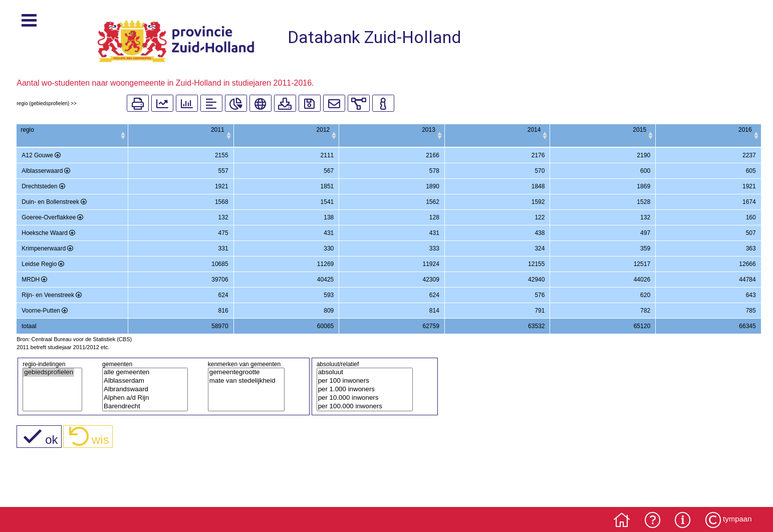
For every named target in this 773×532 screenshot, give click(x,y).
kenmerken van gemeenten (244, 364)
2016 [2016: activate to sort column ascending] (745, 130)
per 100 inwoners (361, 381)
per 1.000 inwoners (361, 389)
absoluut (361, 372)
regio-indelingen (44, 364)
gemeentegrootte (242, 372)
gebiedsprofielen (49, 372)
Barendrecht (141, 407)
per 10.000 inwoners (361, 398)
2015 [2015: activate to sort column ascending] (639, 130)
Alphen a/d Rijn (141, 398)
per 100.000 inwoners (361, 407)
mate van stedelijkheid (242, 381)
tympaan (737, 519)
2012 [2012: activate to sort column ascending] (323, 130)
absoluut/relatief (338, 364)
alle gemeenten (141, 372)
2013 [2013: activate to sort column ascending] (429, 130)
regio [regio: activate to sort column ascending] (27, 130)
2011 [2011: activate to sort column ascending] (218, 130)
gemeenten (117, 364)
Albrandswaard (141, 389)
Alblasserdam (141, 381)
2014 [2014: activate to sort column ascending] (534, 130)
